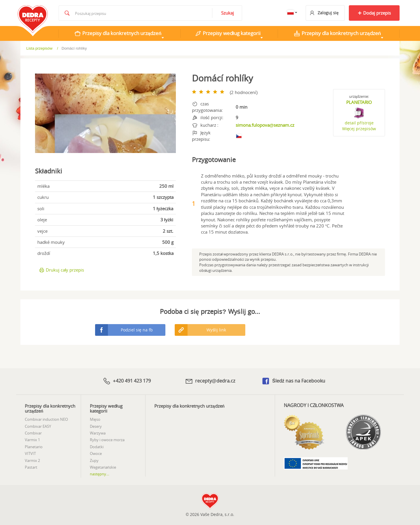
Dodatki (97, 447)
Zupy (94, 460)
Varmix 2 (32, 460)
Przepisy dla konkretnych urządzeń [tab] (118, 33)
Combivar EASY (38, 426)
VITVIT (30, 453)
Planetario (34, 447)
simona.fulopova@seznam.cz (265, 125)
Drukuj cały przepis (61, 270)
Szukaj (228, 13)
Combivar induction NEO (46, 419)
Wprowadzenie (43, 48)
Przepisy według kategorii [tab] (228, 33)
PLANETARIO (359, 102)
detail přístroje (359, 123)
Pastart (31, 467)
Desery (96, 426)
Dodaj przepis (374, 13)
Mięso (95, 419)
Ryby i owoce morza (107, 440)
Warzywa (98, 433)
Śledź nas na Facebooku (293, 381)
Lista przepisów (80, 48)
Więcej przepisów (359, 129)
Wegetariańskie (103, 467)
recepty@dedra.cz (210, 381)
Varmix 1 (32, 440)
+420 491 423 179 (127, 381)
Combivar (33, 433)
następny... (100, 474)
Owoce (96, 453)
